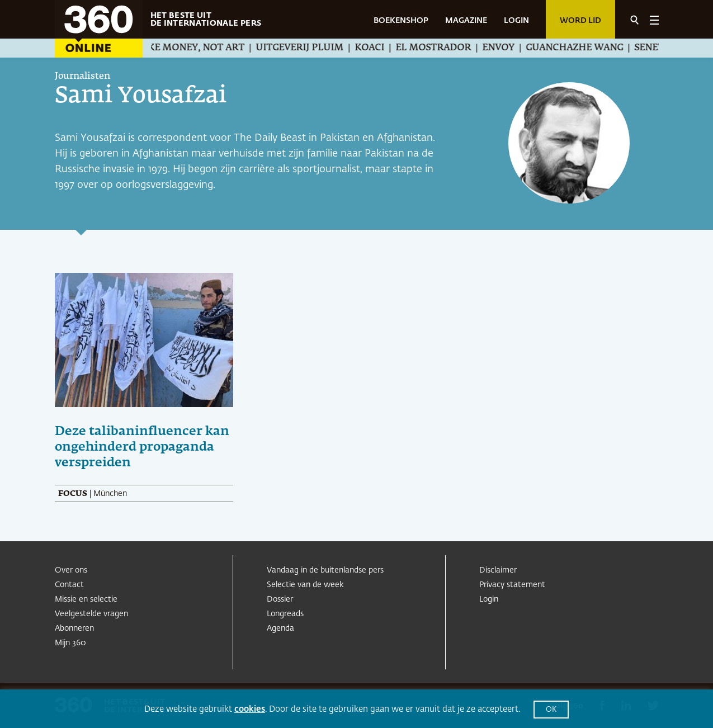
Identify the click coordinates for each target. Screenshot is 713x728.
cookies (250, 709)
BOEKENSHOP (401, 21)
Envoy (511, 48)
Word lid (580, 21)
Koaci (382, 48)
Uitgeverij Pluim (312, 48)
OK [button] (551, 710)
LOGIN (516, 21)
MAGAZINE (466, 21)
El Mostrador (445, 48)
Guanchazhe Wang (587, 48)
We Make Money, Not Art (192, 48)
